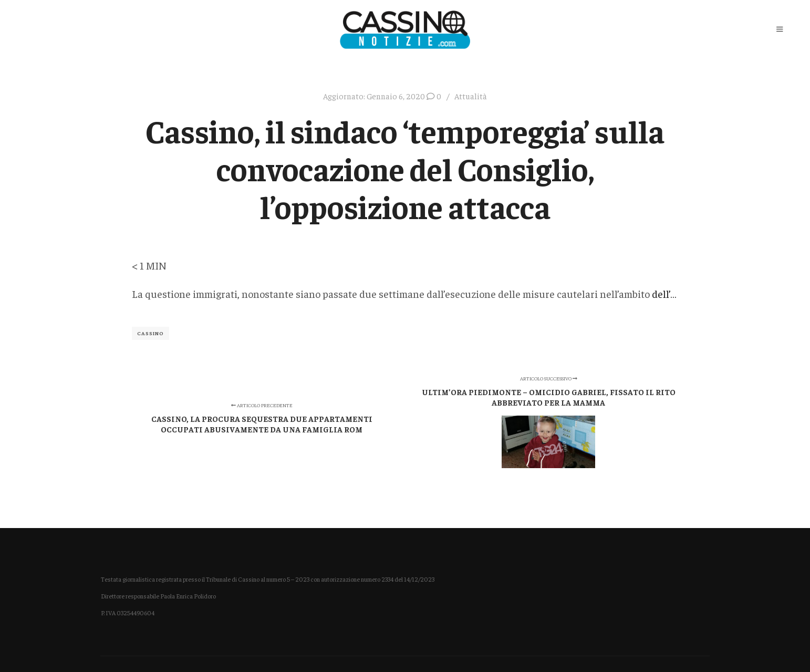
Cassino (150, 333)
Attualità (471, 96)
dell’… (664, 293)
